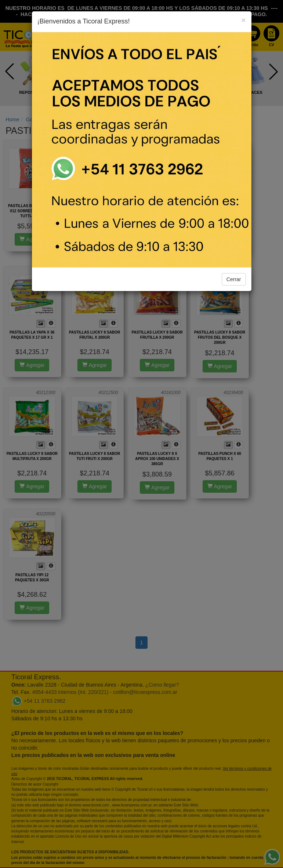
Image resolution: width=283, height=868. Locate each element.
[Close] (243, 20)
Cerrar (234, 279)
